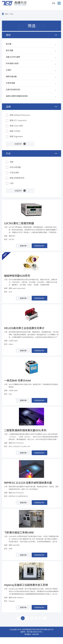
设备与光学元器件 (13, 57)
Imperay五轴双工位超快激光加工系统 (26, 585)
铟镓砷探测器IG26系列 (17, 276)
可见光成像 (14, 173)
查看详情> (24, 246)
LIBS (12, 183)
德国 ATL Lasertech (18, 120)
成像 (12, 162)
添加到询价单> (39, 246)
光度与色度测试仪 (13, 90)
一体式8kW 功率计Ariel (17, 380)
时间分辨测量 (15, 167)
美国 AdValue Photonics (20, 115)
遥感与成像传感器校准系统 (17, 96)
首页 (6, 14)
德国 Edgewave (16, 136)
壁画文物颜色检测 (17, 178)
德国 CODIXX (15, 131)
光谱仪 (9, 70)
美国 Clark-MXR (16, 126)
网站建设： (28, 634)
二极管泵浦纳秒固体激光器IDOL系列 (25, 430)
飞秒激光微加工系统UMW (19, 532)
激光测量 (9, 50)
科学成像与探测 (12, 63)
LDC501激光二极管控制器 (19, 223)
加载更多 (18, 144)
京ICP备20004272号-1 (35, 632)
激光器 (9, 44)
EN (54, 3)
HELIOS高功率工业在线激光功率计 (24, 328)
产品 (11, 14)
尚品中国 (35, 634)
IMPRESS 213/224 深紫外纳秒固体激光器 (28, 483)
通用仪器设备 (11, 77)
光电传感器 (10, 83)
